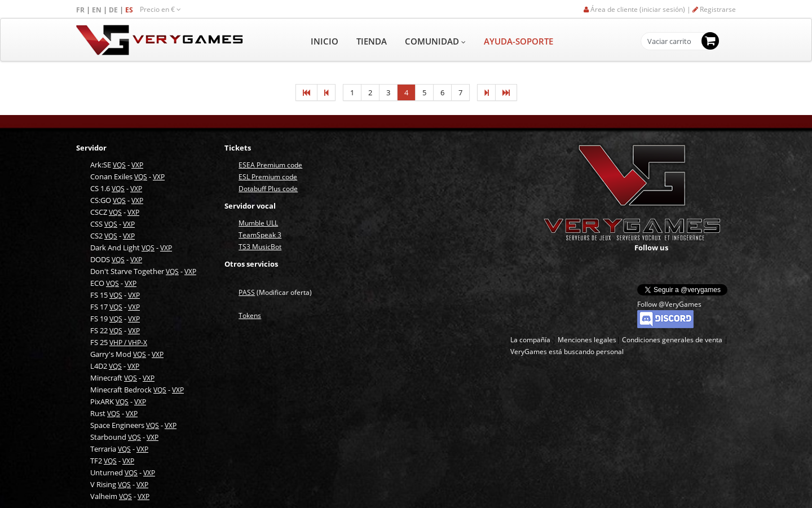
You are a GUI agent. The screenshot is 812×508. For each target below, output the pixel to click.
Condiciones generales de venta (672, 340)
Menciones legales (587, 340)
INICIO (325, 41)
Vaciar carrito (669, 42)
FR (81, 10)
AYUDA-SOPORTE (518, 41)
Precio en (160, 9)
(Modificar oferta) (275, 292)
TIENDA (372, 41)
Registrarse (714, 9)
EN (98, 10)
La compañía (530, 340)
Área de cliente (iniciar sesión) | (638, 9)
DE (114, 10)
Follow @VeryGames (669, 304)
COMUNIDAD (435, 41)
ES (130, 10)
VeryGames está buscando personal (567, 352)
